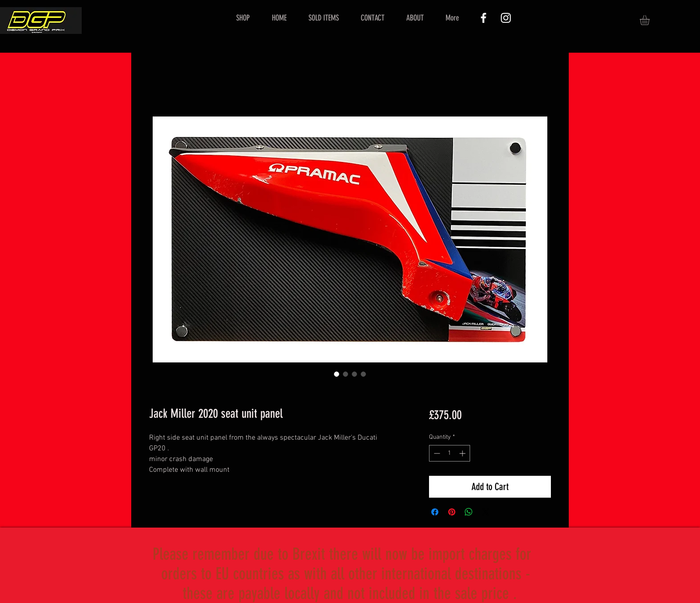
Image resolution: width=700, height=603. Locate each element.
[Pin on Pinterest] (452, 512)
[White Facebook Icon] (483, 18)
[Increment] (463, 453)
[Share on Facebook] (435, 512)
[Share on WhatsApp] (469, 512)
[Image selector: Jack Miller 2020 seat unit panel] (337, 374)
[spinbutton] (450, 453)
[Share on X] (486, 512)
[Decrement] (436, 453)
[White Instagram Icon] (506, 18)
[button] (650, 20)
